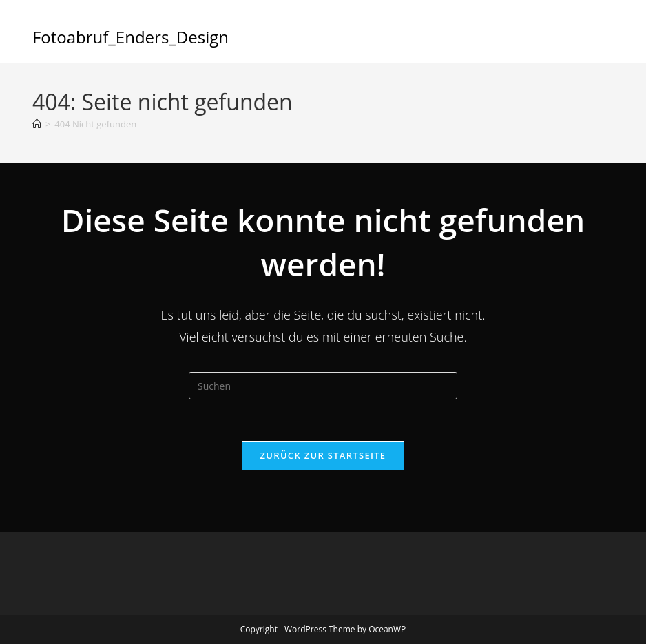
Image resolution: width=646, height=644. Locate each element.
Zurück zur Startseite (323, 455)
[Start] (37, 124)
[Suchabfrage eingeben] (323, 386)
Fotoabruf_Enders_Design (131, 37)
